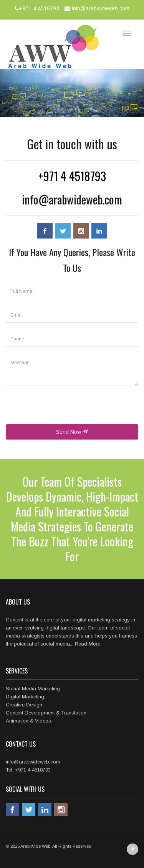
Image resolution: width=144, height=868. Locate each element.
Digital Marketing (25, 697)
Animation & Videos (28, 721)
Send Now (72, 432)
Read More (88, 644)
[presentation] (64, 409)
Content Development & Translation (46, 713)
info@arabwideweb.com (96, 8)
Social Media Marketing (33, 689)
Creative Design (24, 705)
